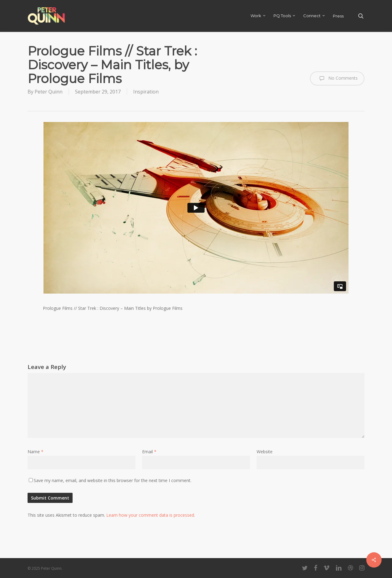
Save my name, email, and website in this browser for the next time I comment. (113, 480)
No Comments (337, 78)
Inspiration (146, 92)
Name (36, 452)
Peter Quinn (49, 92)
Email (149, 452)
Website (265, 452)
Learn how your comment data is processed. (151, 515)
